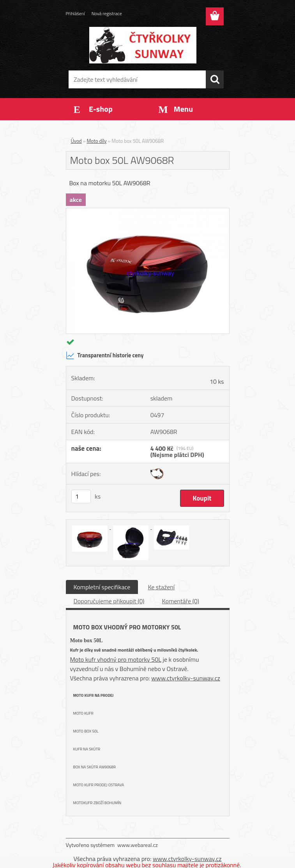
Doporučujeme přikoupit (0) (109, 601)
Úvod (76, 141)
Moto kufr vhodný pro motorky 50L (116, 659)
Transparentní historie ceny (105, 355)
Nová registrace (107, 13)
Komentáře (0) (181, 601)
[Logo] (143, 45)
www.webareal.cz (138, 845)
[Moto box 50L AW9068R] (148, 211)
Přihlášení (75, 13)
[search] (215, 79)
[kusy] (81, 496)
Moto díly (97, 141)
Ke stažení (161, 587)
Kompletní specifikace (102, 587)
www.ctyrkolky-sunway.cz (186, 678)
